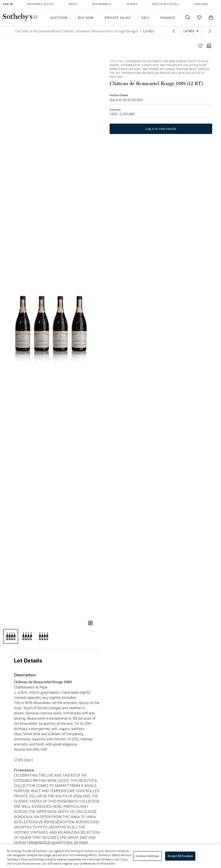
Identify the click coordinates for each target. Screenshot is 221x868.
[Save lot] (200, 46)
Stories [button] (132, 4)
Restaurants (102, 4)
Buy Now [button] (86, 18)
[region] (110, 856)
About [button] (73, 4)
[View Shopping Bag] (211, 17)
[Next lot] (210, 31)
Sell (145, 18)
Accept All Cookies (180, 856)
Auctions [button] (59, 18)
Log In (8, 4)
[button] (50, 327)
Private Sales (118, 18)
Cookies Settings (147, 856)
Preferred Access (41, 4)
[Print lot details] (209, 46)
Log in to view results (161, 129)
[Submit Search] (188, 17)
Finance (168, 18)
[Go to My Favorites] (199, 17)
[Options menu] (192, 31)
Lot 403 (149, 31)
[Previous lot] (174, 31)
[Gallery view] (90, 623)
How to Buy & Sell (166, 4)
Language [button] (201, 4)
